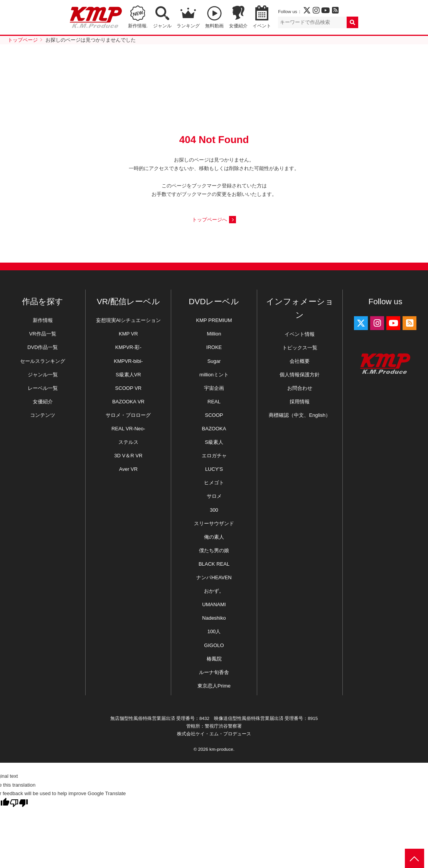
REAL (214, 402)
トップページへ (210, 220)
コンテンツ (43, 415)
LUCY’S (214, 469)
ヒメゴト (214, 483)
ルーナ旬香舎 (214, 672)
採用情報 (300, 402)
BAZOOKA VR (128, 402)
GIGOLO (214, 645)
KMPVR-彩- (128, 347)
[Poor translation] (19, 803)
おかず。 (214, 591)
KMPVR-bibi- (128, 361)
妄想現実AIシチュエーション (128, 320)
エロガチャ (214, 456)
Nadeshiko (214, 618)
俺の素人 (214, 537)
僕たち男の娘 (214, 550)
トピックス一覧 (300, 348)
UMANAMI (214, 604)
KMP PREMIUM (214, 320)
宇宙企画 (214, 388)
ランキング (188, 26)
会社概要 (300, 361)
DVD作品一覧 (43, 347)
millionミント (214, 375)
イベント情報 (300, 334)
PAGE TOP (415, 858)
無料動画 (214, 26)
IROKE (214, 347)
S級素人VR (128, 375)
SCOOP (214, 415)
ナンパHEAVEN (214, 577)
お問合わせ (300, 388)
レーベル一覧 (43, 388)
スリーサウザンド (214, 523)
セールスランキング (43, 361)
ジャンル (162, 26)
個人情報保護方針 (300, 375)
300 (214, 510)
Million (214, 334)
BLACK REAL (214, 564)
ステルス (128, 442)
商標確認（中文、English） (300, 415)
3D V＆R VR (128, 456)
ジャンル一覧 (43, 375)
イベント (262, 26)
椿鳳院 (214, 659)
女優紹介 (238, 26)
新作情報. (138, 26)
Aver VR (128, 469)
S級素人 (214, 442)
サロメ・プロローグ (128, 415)
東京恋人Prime (214, 686)
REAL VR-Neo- (128, 429)
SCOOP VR (128, 388)
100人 (214, 631)
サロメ (214, 496)
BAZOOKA (214, 429)
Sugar (214, 361)
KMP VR (128, 334)
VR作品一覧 (43, 334)
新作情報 (43, 320)
